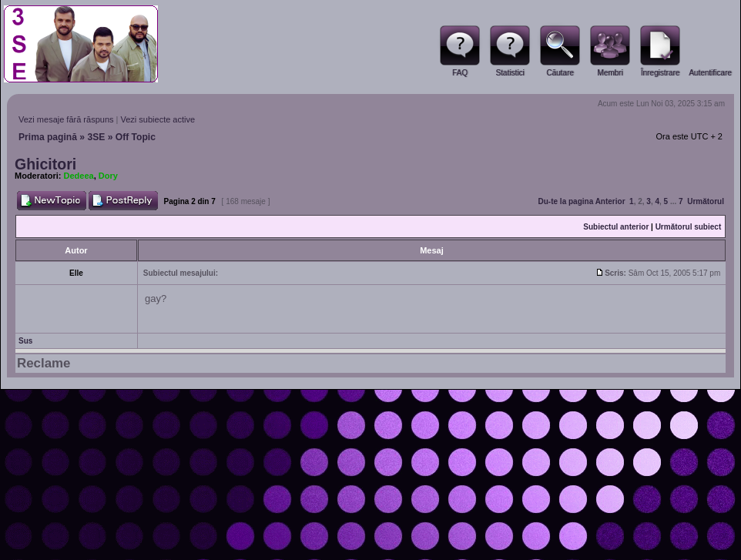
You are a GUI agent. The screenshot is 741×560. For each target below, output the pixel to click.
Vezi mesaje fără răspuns (66, 119)
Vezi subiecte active (158, 119)
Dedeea (79, 176)
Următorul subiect (689, 227)
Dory (108, 176)
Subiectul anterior (616, 227)
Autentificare (710, 73)
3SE (96, 137)
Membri (610, 73)
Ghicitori (45, 164)
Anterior (610, 201)
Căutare (560, 73)
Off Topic (136, 137)
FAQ (460, 73)
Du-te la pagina (566, 201)
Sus (25, 341)
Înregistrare (661, 73)
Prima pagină (48, 137)
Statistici (510, 73)
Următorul (706, 201)
